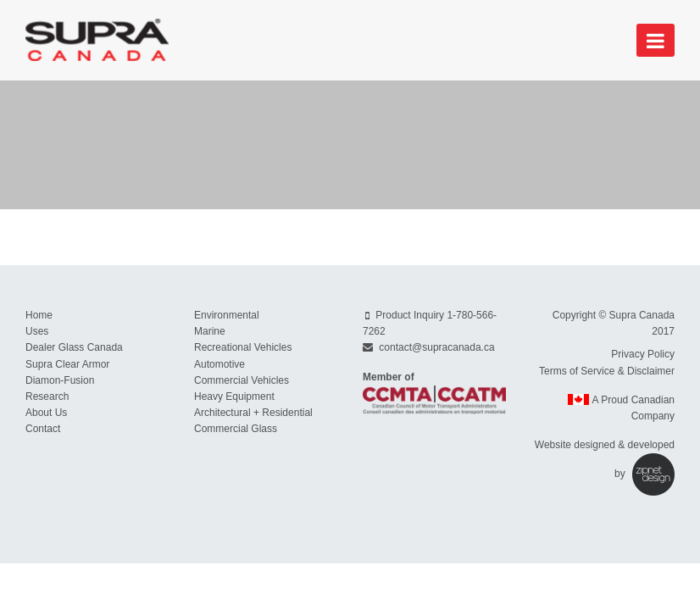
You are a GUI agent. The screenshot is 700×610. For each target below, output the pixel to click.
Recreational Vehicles (243, 347)
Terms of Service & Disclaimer (607, 371)
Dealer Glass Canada (74, 347)
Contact (43, 429)
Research (47, 396)
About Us (46, 413)
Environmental (227, 315)
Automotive (219, 364)
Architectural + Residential (253, 413)
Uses (37, 331)
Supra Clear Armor (67, 364)
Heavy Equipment (234, 396)
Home (39, 315)
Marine (210, 331)
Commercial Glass (236, 429)
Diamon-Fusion (60, 380)
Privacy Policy (643, 354)
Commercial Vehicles (242, 380)
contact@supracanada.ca (436, 347)
